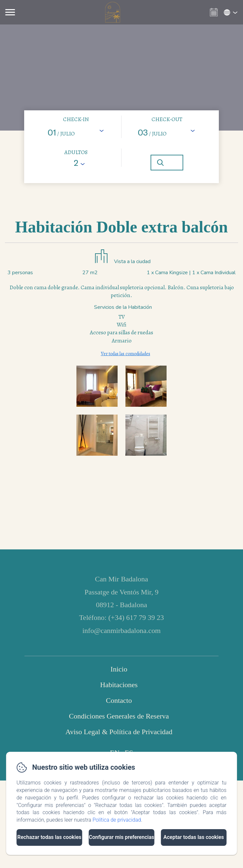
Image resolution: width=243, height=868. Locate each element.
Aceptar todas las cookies (194, 837)
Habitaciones (119, 685)
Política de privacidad (117, 820)
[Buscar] (167, 163)
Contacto (119, 700)
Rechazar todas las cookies (49, 837)
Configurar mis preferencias (121, 837)
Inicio (119, 669)
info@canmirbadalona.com (121, 631)
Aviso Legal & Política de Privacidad (119, 732)
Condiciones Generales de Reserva (119, 716)
